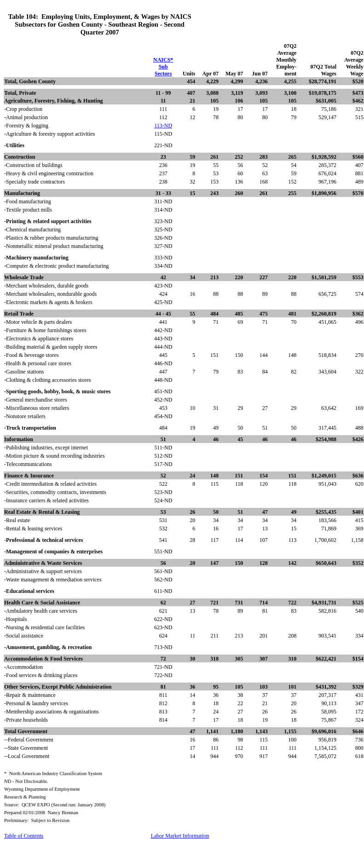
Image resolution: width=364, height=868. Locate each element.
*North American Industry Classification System (53, 773)
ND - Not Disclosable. (26, 781)
